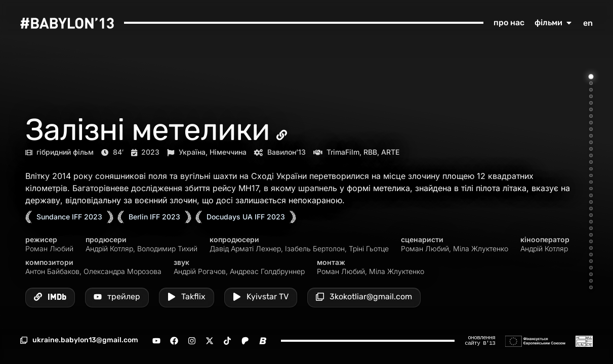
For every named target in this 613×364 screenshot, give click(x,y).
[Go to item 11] (591, 142)
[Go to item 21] (591, 209)
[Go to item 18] (591, 189)
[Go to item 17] (591, 182)
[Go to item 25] (591, 235)
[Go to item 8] (591, 123)
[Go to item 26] (591, 241)
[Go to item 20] (591, 202)
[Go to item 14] (591, 162)
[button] (79, 340)
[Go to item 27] (591, 248)
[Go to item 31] (591, 274)
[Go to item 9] (591, 129)
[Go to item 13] (591, 155)
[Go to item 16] (591, 176)
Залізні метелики (148, 130)
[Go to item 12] (591, 149)
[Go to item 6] (591, 109)
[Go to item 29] (591, 261)
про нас (509, 22)
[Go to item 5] (591, 103)
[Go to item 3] (591, 90)
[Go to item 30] (591, 268)
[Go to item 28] (591, 255)
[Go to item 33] (591, 287)
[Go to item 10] (591, 136)
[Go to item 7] (591, 116)
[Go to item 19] (591, 195)
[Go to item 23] (591, 222)
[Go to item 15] (591, 169)
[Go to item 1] (591, 77)
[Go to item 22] (591, 215)
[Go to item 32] (591, 281)
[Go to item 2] (591, 83)
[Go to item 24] (591, 228)
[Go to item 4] (591, 96)
